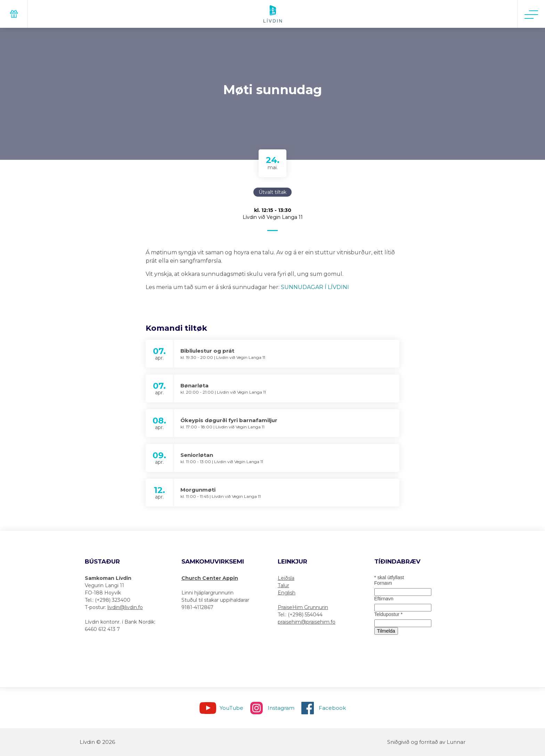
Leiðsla (286, 578)
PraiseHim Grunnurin (303, 607)
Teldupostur (389, 614)
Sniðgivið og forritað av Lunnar (426, 742)
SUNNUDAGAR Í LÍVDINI (315, 287)
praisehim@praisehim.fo (307, 622)
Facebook (332, 708)
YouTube (231, 708)
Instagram (281, 708)
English (287, 593)
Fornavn (383, 583)
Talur (283, 585)
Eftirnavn (384, 599)
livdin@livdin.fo (125, 607)
